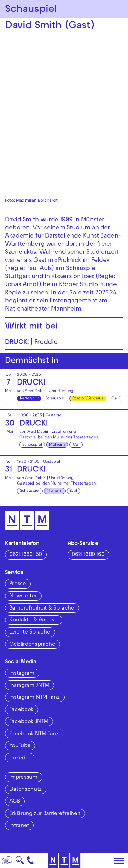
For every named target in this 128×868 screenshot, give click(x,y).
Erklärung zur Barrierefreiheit (45, 814)
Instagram (22, 674)
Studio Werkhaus (88, 399)
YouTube (20, 746)
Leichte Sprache (30, 633)
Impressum (23, 778)
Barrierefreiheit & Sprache (42, 609)
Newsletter (23, 596)
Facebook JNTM (29, 722)
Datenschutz (25, 790)
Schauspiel (55, 399)
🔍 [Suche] (20, 862)
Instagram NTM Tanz (35, 698)
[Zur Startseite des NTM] (64, 861)
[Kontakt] (31, 861)
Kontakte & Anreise (34, 620)
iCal (114, 399)
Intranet (19, 826)
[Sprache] (7, 861)
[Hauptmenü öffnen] (119, 861)
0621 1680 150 (26, 555)
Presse (18, 584)
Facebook (21, 710)
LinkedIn (20, 758)
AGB (15, 802)
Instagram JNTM (29, 686)
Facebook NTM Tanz (34, 734)
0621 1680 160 (88, 555)
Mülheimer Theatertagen (75, 438)
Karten (26, 399)
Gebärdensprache (32, 645)
